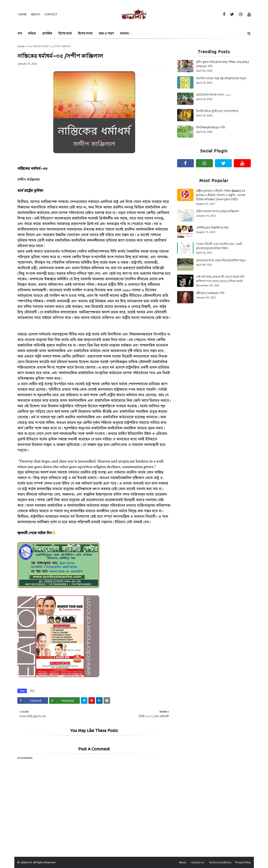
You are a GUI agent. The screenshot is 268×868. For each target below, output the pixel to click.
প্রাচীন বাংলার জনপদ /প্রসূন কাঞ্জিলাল (217, 211)
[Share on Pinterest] (92, 700)
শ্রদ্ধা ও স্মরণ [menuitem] (106, 33)
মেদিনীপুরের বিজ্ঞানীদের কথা (212, 228)
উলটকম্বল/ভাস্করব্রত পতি (211, 127)
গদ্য (29, 46)
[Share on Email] (107, 700)
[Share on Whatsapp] (64, 700)
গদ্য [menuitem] (20, 33)
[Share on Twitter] (84, 700)
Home (23, 14)
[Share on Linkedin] (99, 700)
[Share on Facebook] (33, 700)
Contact (51, 14)
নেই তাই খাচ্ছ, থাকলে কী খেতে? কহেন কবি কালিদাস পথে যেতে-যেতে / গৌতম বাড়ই (220, 279)
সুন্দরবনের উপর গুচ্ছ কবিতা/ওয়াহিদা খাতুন (221, 260)
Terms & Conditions (220, 862)
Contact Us (197, 862)
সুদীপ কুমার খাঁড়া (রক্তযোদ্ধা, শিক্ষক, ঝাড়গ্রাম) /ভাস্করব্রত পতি (222, 64)
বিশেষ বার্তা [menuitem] (65, 33)
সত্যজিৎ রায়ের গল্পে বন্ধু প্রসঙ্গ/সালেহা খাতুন (221, 78)
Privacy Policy (243, 862)
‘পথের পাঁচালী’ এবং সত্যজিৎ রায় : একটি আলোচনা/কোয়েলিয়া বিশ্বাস (219, 246)
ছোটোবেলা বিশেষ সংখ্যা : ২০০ (214, 95)
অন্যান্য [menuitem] (124, 33)
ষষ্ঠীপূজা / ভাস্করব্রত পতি (210, 293)
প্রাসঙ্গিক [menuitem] (47, 33)
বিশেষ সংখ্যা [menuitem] (85, 33)
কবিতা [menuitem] (32, 33)
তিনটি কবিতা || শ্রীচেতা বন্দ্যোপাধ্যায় (217, 111)
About (36, 14)
